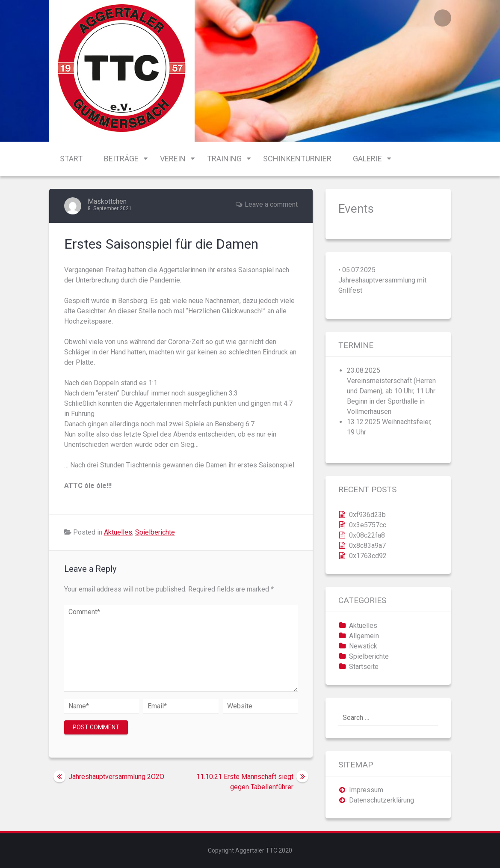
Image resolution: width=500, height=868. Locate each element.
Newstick (363, 646)
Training (224, 159)
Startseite (364, 667)
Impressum (366, 790)
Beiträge (121, 159)
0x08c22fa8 (367, 535)
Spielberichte (155, 532)
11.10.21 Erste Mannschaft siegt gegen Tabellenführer (245, 782)
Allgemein (364, 636)
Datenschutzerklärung (382, 800)
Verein (173, 159)
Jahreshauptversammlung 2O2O (116, 777)
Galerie (367, 159)
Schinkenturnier (297, 159)
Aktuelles (118, 532)
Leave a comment (271, 204)
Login (443, 18)
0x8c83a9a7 (367, 545)
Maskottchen (107, 201)
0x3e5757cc (368, 525)
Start (71, 159)
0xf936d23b (367, 515)
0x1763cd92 (368, 556)
